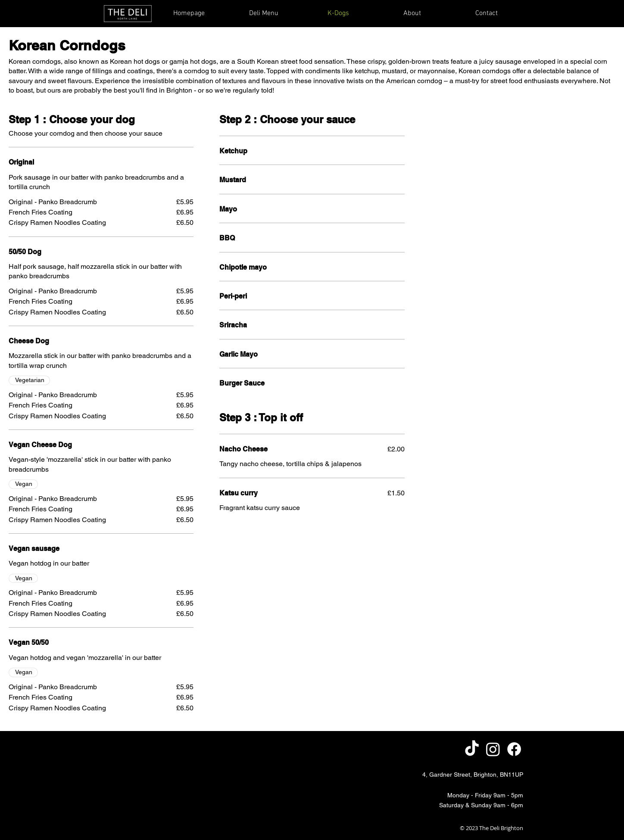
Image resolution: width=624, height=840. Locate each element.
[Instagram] (493, 749)
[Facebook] (514, 749)
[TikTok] (472, 749)
